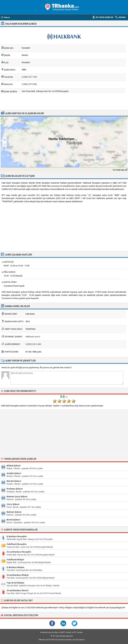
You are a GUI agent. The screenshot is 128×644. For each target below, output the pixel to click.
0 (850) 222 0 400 (33, 344)
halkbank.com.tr (33, 337)
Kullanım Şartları (65, 640)
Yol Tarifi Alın (118, 170)
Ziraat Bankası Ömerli (18, 590)
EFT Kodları (78, 632)
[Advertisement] (64, 101)
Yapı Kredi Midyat (15, 583)
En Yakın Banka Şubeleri (63, 636)
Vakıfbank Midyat (15, 560)
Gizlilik (75, 640)
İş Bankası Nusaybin (17, 536)
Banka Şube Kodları (50, 632)
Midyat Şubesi (14, 466)
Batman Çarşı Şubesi (17, 496)
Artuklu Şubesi (14, 473)
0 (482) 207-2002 (29, 84)
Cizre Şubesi (13, 504)
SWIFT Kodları (66, 632)
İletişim (82, 640)
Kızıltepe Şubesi (15, 489)
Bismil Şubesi (13, 520)
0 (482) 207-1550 (29, 77)
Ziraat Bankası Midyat (18, 575)
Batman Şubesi (14, 512)
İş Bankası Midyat (15, 567)
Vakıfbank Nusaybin (17, 544)
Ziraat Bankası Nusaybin (19, 552)
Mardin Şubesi (14, 481)
